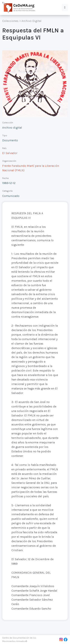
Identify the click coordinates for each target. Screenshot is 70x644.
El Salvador (10, 153)
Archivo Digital (31, 21)
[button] (65, 7)
